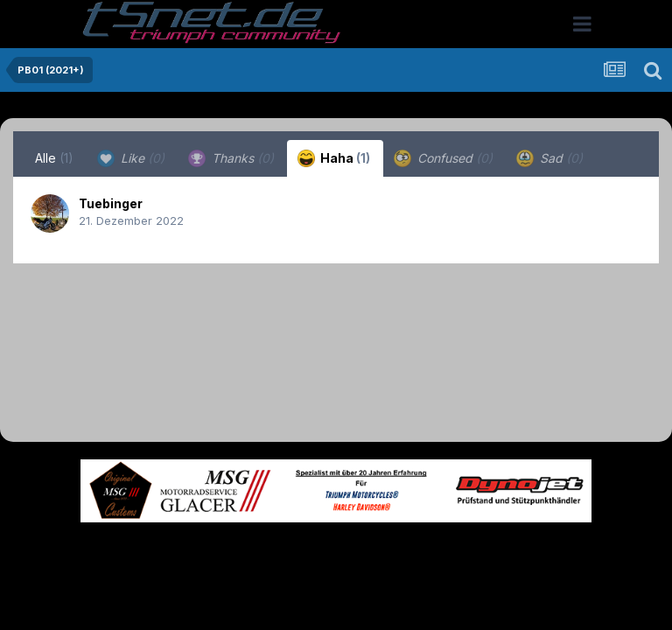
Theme (240, 549)
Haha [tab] (334, 158)
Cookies (510, 549)
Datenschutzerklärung (346, 549)
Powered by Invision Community (336, 587)
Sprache (168, 549)
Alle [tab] (54, 158)
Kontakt (448, 549)
